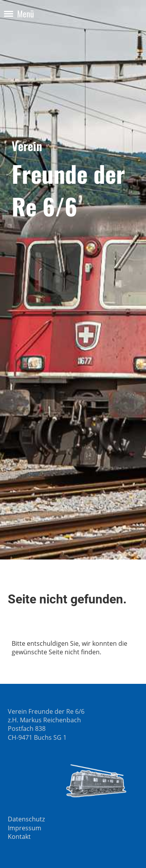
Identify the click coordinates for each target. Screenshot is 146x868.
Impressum (25, 828)
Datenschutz (26, 819)
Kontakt (19, 837)
